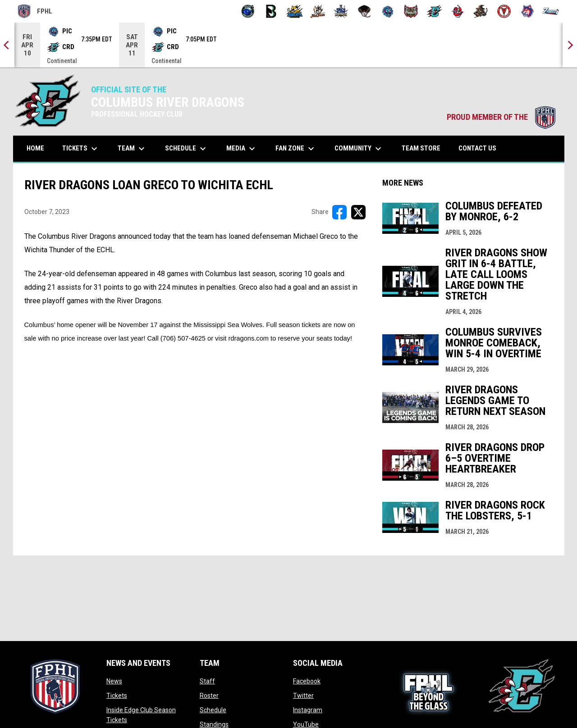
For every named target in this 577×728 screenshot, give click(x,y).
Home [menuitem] (35, 148)
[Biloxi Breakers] (248, 11)
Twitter (303, 696)
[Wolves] (528, 11)
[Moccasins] (364, 11)
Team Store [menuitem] (424, 148)
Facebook (307, 681)
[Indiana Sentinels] (341, 11)
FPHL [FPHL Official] (35, 11)
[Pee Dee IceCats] (388, 11)
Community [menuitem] (359, 149)
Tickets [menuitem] (81, 149)
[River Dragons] (434, 11)
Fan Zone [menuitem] (296, 149)
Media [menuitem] (242, 149)
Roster (209, 696)
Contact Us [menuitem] (477, 148)
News (114, 681)
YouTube (306, 724)
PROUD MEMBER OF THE (501, 117)
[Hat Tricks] (318, 11)
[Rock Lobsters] (458, 11)
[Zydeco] (551, 11)
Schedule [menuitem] (187, 149)
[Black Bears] (271, 11)
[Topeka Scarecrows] (481, 11)
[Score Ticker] (288, 45)
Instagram (308, 710)
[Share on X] (358, 212)
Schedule (213, 710)
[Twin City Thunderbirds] (504, 11)
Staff (207, 681)
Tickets (117, 696)
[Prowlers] (411, 11)
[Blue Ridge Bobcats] (295, 11)
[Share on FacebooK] (339, 212)
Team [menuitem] (132, 149)
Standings (214, 724)
